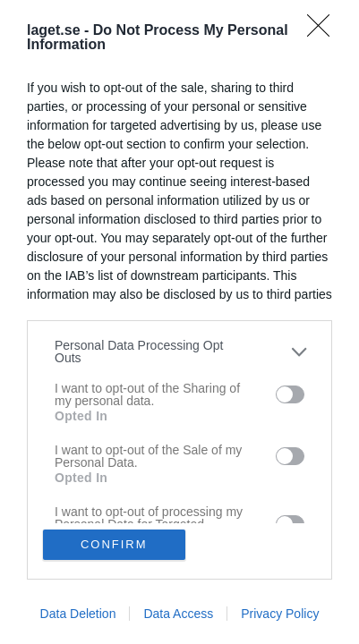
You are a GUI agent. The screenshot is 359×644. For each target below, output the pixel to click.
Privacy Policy (280, 614)
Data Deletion (78, 614)
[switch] (290, 394)
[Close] (324, 31)
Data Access (178, 614)
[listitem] (179, 352)
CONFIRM (114, 544)
